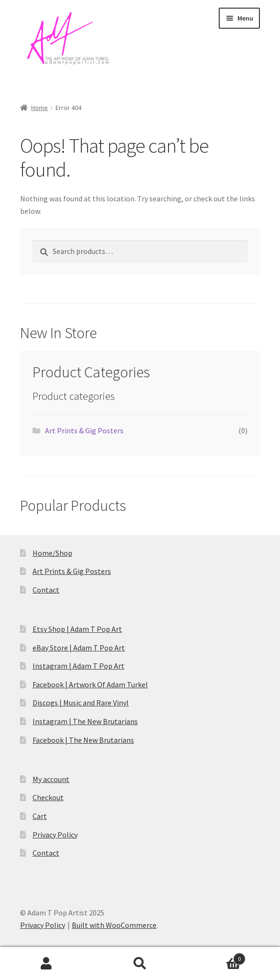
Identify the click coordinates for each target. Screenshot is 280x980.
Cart (40, 816)
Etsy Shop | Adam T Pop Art (77, 629)
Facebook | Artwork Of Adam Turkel (90, 684)
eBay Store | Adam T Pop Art (79, 648)
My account (51, 779)
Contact (46, 590)
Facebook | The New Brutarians (83, 740)
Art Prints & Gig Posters (84, 430)
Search (140, 964)
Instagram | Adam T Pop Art (78, 666)
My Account (47, 964)
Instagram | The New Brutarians (85, 721)
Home (39, 108)
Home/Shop (52, 553)
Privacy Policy (55, 835)
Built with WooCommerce (114, 925)
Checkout (48, 797)
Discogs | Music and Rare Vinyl (81, 703)
